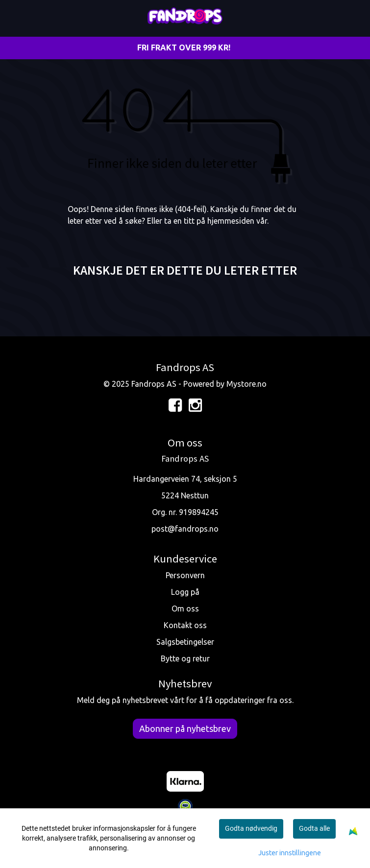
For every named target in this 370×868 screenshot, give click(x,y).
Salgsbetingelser (185, 642)
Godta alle (314, 828)
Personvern (185, 575)
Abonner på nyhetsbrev (185, 728)
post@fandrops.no (185, 529)
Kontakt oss (185, 625)
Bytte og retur (185, 658)
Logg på (185, 592)
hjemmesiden (231, 221)
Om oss (185, 609)
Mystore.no (247, 384)
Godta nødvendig (251, 828)
